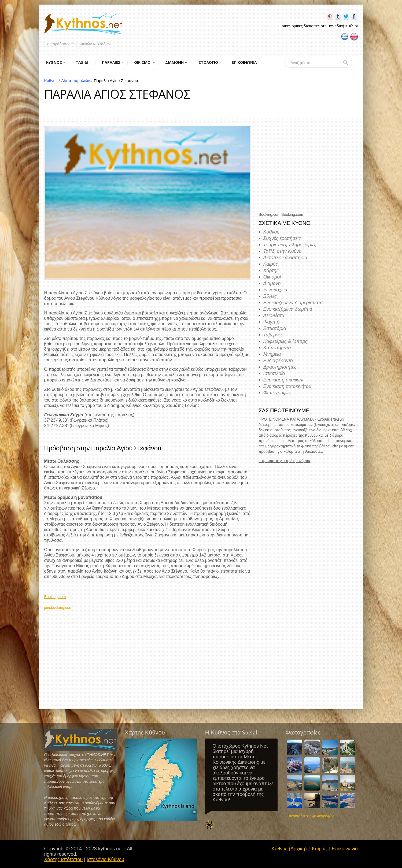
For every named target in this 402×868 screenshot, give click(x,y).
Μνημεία (272, 354)
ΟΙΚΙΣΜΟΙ (143, 62)
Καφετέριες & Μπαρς (285, 341)
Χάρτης (271, 270)
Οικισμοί (272, 277)
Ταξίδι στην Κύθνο (283, 251)
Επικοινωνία (345, 849)
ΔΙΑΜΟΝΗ (174, 62)
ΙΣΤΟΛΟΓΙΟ (208, 62)
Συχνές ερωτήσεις (282, 238)
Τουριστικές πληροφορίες (290, 245)
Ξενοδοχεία (275, 290)
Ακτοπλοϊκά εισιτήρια (285, 258)
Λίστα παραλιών (77, 81)
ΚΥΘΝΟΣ (54, 62)
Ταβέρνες (273, 335)
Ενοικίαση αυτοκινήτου (287, 386)
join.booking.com (58, 607)
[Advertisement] (147, 648)
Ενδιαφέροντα (278, 361)
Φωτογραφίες (278, 393)
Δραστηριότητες (280, 367)
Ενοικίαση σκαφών (283, 380)
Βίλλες (270, 296)
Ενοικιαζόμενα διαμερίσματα (293, 303)
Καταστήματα (277, 348)
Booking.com (55, 597)
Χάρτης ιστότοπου (64, 859)
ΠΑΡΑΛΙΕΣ (111, 62)
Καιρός (271, 264)
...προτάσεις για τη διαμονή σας (285, 461)
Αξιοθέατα (274, 316)
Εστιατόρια (275, 328)
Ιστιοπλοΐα (274, 373)
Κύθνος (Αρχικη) (289, 849)
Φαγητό (272, 322)
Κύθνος (53, 81)
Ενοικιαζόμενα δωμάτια (288, 309)
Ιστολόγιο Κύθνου (105, 859)
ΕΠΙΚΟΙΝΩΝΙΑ (244, 62)
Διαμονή (272, 283)
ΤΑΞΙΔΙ (82, 62)
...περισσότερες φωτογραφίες (310, 816)
